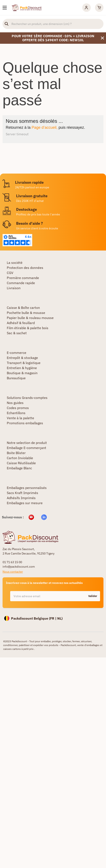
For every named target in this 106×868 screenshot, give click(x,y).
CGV (10, 273)
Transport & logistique (24, 363)
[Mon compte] (86, 8)
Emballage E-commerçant (26, 448)
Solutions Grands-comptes (27, 398)
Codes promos (18, 408)
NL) (60, 618)
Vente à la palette (20, 418)
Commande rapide (21, 283)
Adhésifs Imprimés (21, 498)
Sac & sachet (17, 333)
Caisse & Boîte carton (23, 308)
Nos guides (15, 403)
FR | (54, 618)
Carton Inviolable (20, 458)
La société (15, 263)
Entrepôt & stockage (22, 358)
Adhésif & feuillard (21, 323)
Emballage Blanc (19, 468)
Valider (93, 596)
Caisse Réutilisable (21, 463)
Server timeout (17, 134)
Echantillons (16, 413)
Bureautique (16, 378)
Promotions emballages (25, 423)
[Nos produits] (5, 8)
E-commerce (17, 353)
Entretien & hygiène (22, 368)
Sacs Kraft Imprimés (22, 493)
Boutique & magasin (22, 373)
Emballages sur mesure (25, 503)
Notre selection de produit (27, 443)
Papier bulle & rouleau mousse (30, 318)
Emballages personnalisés (27, 488)
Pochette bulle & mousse (26, 313)
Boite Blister (16, 453)
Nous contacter (13, 572)
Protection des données (25, 268)
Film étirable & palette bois (28, 328)
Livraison (14, 288)
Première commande (23, 278)
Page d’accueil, (45, 127)
